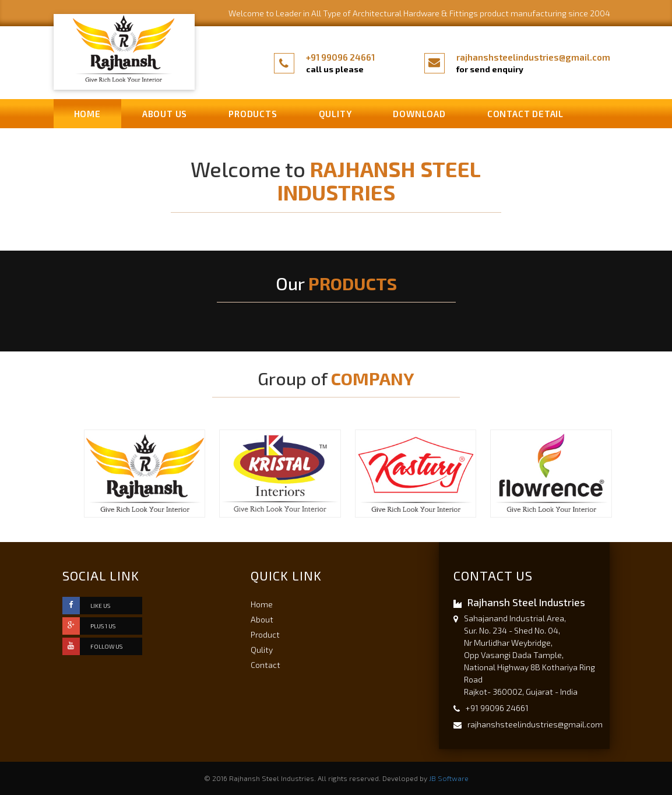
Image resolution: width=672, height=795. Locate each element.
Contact (265, 665)
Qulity (335, 114)
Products (253, 114)
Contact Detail (525, 114)
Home (87, 114)
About (262, 619)
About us (165, 114)
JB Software (449, 778)
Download (419, 114)
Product (265, 634)
